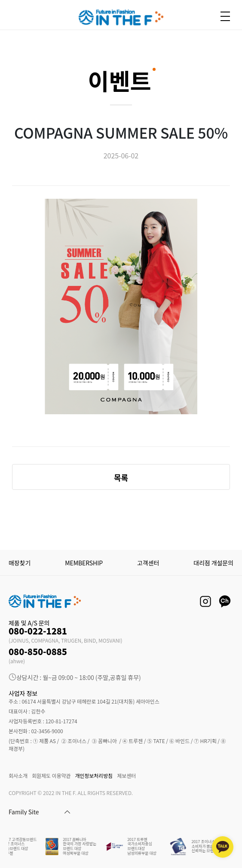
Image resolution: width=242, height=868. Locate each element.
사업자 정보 (23, 693)
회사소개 (18, 775)
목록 (121, 477)
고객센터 (148, 563)
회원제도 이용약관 (51, 775)
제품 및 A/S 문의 (29, 623)
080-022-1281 (38, 631)
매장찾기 (20, 563)
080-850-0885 (38, 651)
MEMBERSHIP (84, 563)
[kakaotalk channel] (223, 847)
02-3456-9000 (47, 731)
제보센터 (126, 775)
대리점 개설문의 (213, 563)
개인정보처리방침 (94, 775)
